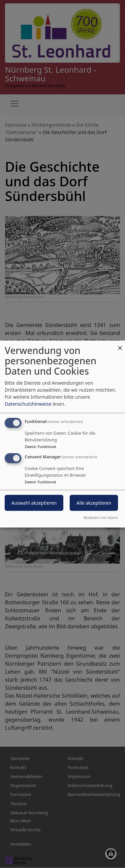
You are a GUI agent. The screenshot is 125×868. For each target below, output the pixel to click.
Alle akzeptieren (94, 503)
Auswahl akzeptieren (34, 503)
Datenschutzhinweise (28, 404)
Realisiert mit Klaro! (101, 517)
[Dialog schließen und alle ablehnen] (120, 345)
